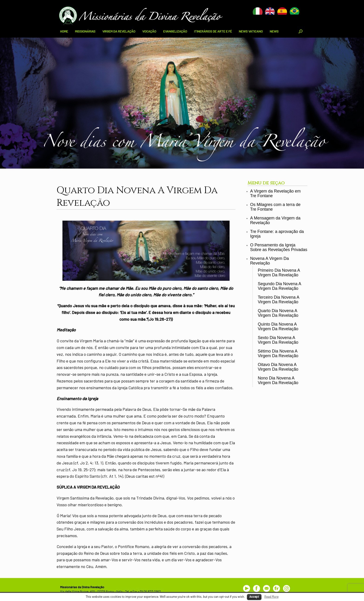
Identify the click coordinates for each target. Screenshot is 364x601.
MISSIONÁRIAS (85, 31)
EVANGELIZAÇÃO (175, 31)
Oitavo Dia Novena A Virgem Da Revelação (278, 367)
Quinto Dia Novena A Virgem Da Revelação (278, 327)
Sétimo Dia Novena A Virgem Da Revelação (278, 354)
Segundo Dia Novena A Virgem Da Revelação (279, 286)
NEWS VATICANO (251, 31)
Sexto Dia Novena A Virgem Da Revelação (278, 340)
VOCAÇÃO (149, 31)
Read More (271, 597)
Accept (254, 597)
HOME (64, 31)
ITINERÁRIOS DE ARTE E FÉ (213, 31)
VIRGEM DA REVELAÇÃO (119, 31)
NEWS (274, 31)
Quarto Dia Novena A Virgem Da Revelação (278, 313)
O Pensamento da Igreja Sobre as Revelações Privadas (279, 247)
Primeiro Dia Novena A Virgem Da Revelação (279, 273)
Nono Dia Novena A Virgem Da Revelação (278, 381)
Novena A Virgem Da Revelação (269, 261)
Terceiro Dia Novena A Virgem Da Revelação (278, 300)
